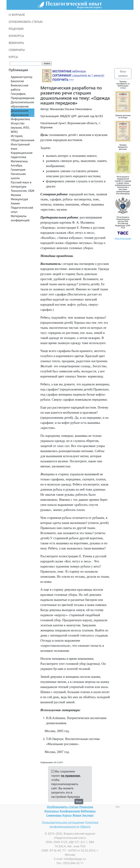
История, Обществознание (23, 138)
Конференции (70, 811)
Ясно (79, 802)
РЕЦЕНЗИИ (16, 29)
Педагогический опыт (22, 210)
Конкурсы (52, 811)
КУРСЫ (13, 57)
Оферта (85, 827)
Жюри (77, 815)
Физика (16, 195)
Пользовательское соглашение (63, 822)
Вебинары (88, 811)
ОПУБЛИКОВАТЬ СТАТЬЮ (26, 22)
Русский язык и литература (21, 184)
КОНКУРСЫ (16, 36)
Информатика (20, 119)
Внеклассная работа (19, 87)
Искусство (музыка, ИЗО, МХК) (20, 128)
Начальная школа (18, 176)
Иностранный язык (20, 146)
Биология (17, 81)
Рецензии (86, 807)
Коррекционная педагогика (22, 155)
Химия (15, 203)
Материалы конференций (20, 218)
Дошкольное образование (20, 113)
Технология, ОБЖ (23, 191)
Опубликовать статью (63, 807)
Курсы (67, 815)
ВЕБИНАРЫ (16, 43)
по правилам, (71, 776)
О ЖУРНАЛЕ (17, 15)
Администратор (22, 77)
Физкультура (19, 199)
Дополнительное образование (22, 104)
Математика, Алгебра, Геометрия (19, 165)
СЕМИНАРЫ (17, 50)
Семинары (54, 815)
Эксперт (88, 815)
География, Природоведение (23, 96)
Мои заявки (123, 74)
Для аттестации (123, 238)
